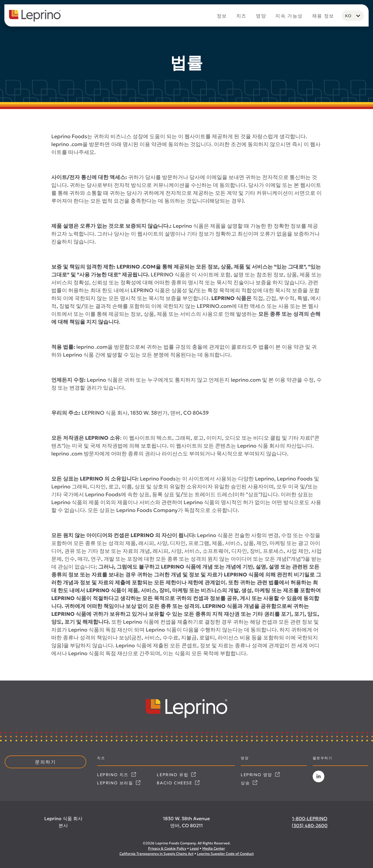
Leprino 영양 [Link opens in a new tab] (260, 775)
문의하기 (45, 762)
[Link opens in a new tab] (319, 776)
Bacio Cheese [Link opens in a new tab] (178, 783)
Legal (194, 848)
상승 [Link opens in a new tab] (249, 783)
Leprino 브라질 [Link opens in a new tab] (119, 783)
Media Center (214, 848)
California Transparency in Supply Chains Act (156, 854)
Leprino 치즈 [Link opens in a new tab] (117, 775)
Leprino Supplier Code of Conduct (225, 854)
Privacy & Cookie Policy (167, 848)
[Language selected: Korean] (353, 16)
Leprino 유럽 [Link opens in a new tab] (176, 775)
